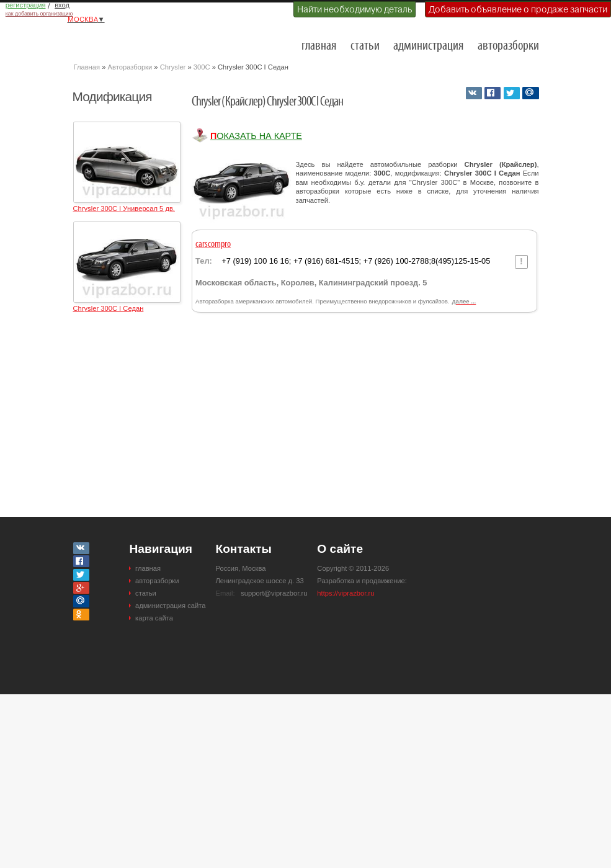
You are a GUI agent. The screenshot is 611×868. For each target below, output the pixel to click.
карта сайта (154, 618)
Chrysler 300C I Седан (109, 308)
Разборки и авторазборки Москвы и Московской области (136, 41)
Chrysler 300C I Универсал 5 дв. (124, 208)
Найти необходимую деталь (355, 9)
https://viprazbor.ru (346, 593)
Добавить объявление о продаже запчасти (518, 9)
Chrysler (173, 67)
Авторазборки (130, 67)
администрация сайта (170, 606)
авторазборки (508, 46)
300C (202, 67)
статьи (365, 46)
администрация (428, 46)
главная (319, 46)
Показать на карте (256, 136)
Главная (87, 67)
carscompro (213, 244)
